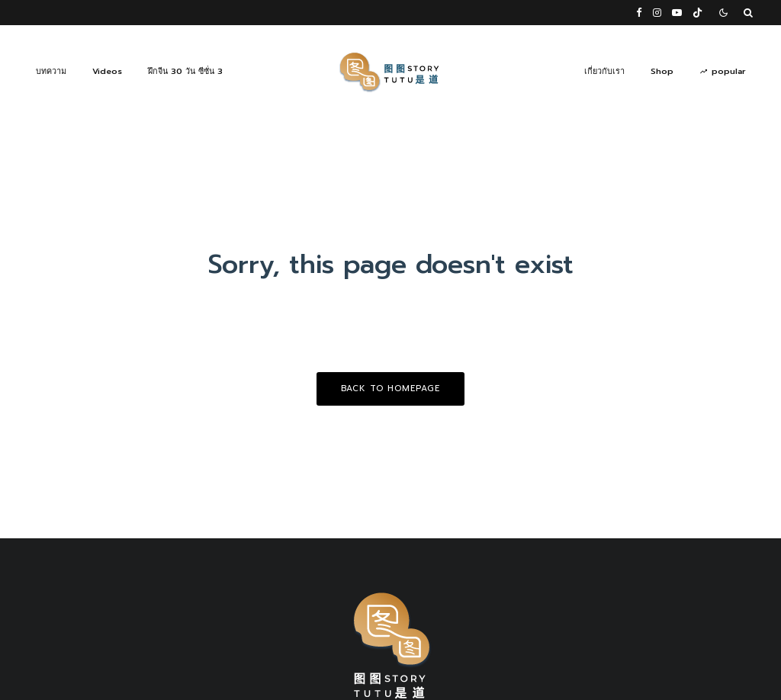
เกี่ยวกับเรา (604, 71)
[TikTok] (697, 13)
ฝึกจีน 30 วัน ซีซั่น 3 (185, 71)
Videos (107, 71)
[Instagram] (657, 13)
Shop (662, 71)
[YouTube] (677, 13)
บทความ (51, 71)
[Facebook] (639, 13)
